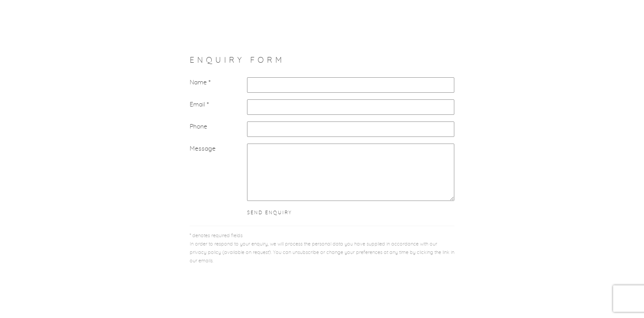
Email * (199, 105)
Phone (198, 127)
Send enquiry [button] (270, 213)
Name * (200, 83)
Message (203, 149)
